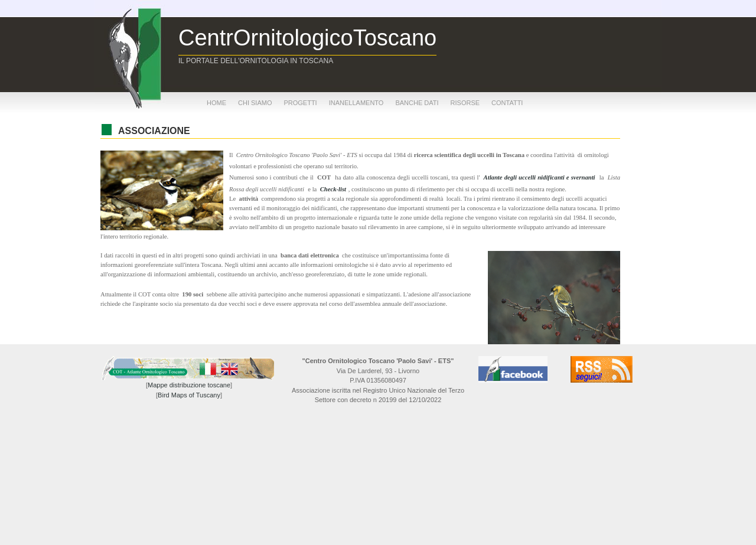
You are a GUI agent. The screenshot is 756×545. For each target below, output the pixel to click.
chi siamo (255, 103)
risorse (465, 103)
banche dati (417, 103)
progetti (300, 103)
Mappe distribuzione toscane (189, 385)
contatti (507, 103)
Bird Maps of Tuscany (189, 395)
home (216, 103)
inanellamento (356, 103)
